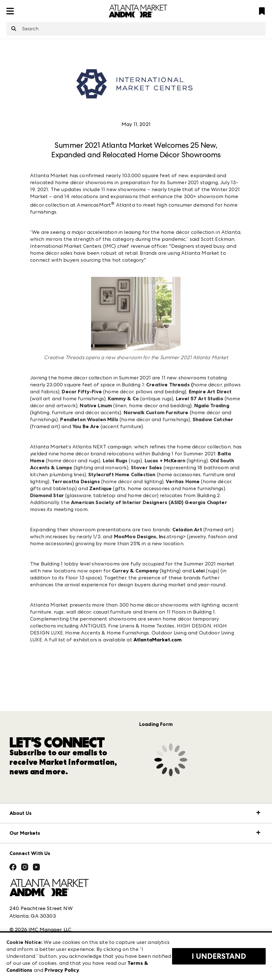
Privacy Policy (62, 970)
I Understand (219, 956)
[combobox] (136, 29)
